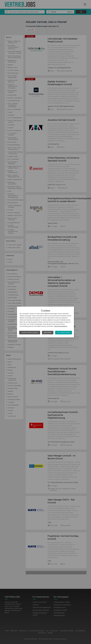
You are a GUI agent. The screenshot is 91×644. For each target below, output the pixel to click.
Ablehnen (48, 333)
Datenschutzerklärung (61, 326)
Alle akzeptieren (64, 333)
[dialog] (45, 322)
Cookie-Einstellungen (30, 333)
